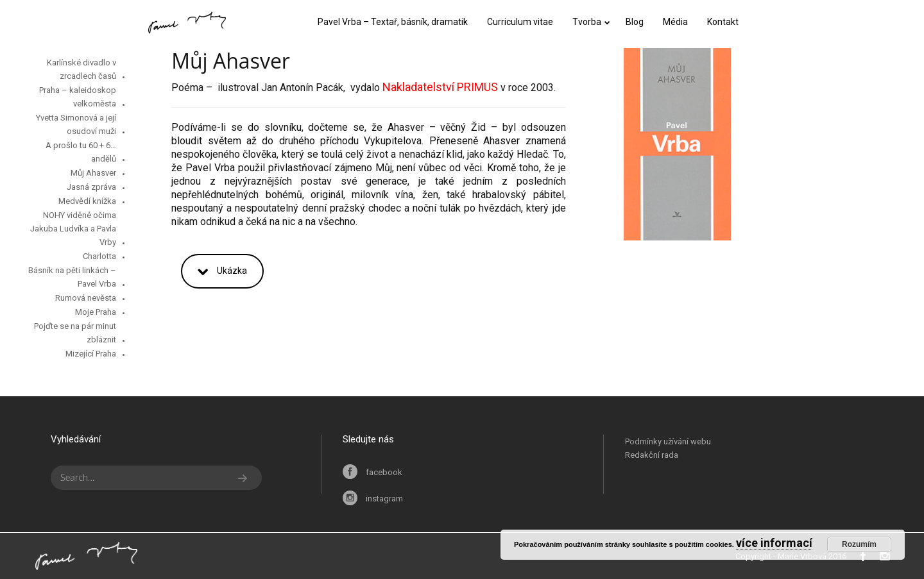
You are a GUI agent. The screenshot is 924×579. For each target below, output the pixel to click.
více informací (774, 543)
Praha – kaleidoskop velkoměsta (78, 97)
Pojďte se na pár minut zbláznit (75, 333)
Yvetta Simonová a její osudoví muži (76, 124)
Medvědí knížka (87, 201)
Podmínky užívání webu (668, 441)
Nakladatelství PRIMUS (440, 87)
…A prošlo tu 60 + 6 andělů (81, 152)
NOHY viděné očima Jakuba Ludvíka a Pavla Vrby (73, 229)
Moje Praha (96, 312)
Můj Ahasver (93, 173)
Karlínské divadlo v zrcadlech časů (81, 69)
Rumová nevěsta (86, 298)
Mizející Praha (91, 354)
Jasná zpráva (91, 187)
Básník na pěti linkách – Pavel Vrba (72, 277)
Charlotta (99, 256)
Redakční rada (652, 455)
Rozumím (859, 544)
